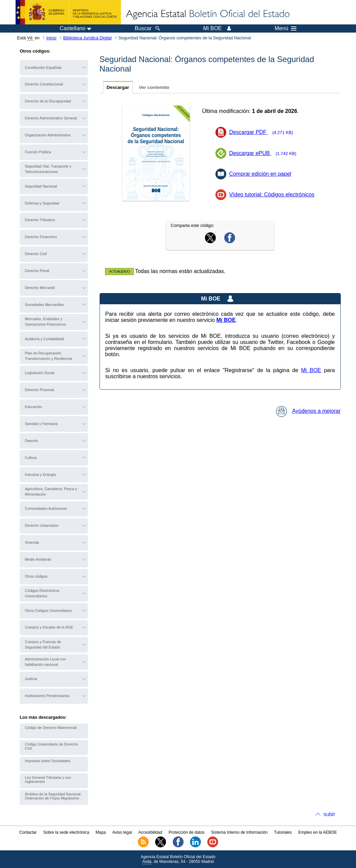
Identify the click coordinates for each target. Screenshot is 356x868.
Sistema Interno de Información (239, 832)
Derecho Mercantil (40, 288)
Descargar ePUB (265, 153)
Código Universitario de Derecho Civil (51, 746)
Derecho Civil (36, 254)
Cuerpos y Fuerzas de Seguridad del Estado (43, 644)
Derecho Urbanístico (41, 525)
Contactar (28, 832)
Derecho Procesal (39, 390)
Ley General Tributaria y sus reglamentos (48, 779)
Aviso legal (122, 832)
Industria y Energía (40, 475)
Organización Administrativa (48, 135)
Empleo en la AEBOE (317, 832)
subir (329, 814)
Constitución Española (43, 67)
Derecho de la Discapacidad (48, 101)
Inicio (51, 38)
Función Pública (38, 152)
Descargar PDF (263, 132)
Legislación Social (39, 373)
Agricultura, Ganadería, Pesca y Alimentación (51, 491)
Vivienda (32, 542)
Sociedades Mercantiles (44, 305)
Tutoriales (283, 832)
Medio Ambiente (38, 559)
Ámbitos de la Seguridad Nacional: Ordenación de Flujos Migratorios (53, 796)
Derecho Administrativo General (51, 118)
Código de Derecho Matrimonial (51, 728)
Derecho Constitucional (44, 84)
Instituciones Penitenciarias (47, 696)
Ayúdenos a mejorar (308, 411)
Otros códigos (36, 576)
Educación (33, 407)
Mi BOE (311, 370)
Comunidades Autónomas (46, 508)
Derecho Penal (37, 271)
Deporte (31, 441)
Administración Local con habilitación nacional (45, 662)
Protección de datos (187, 832)
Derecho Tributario (40, 220)
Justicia (31, 679)
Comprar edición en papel (260, 174)
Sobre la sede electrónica (66, 832)
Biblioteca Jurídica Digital (88, 38)
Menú (286, 28)
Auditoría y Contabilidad (44, 339)
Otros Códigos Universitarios (48, 611)
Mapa (101, 832)
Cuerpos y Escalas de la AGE (49, 627)
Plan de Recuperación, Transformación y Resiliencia (48, 356)
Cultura (31, 458)
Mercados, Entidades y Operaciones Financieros (45, 322)
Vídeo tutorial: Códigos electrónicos (272, 195)
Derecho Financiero (41, 237)
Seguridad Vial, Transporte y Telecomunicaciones (48, 169)
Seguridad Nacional (41, 186)
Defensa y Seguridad (42, 203)
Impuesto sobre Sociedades (48, 761)
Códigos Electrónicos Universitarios (42, 593)
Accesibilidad (150, 832)
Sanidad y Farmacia (41, 424)
